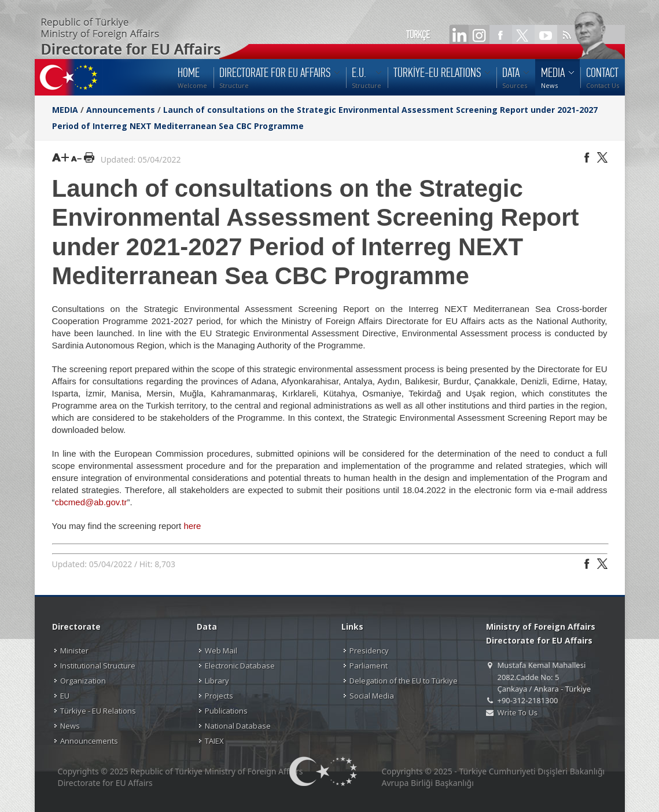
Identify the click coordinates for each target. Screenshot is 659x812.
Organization (83, 681)
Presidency (369, 651)
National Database (238, 726)
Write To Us (518, 712)
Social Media (372, 696)
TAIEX (214, 741)
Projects (219, 696)
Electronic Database (240, 666)
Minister (74, 651)
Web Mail (221, 651)
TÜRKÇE (418, 35)
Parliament (369, 666)
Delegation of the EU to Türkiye (404, 681)
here (192, 526)
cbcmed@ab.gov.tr (91, 502)
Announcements (121, 110)
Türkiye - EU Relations (98, 711)
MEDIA (65, 110)
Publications (226, 711)
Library (217, 681)
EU (65, 696)
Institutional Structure (98, 666)
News (70, 726)
